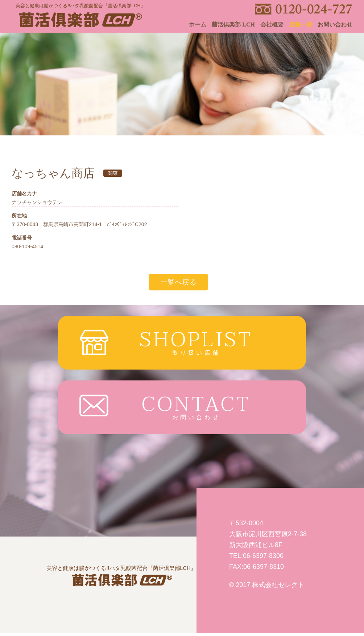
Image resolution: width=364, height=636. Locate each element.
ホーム (198, 25)
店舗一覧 (301, 25)
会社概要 (272, 25)
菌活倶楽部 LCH (233, 25)
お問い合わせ (335, 25)
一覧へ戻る (178, 282)
